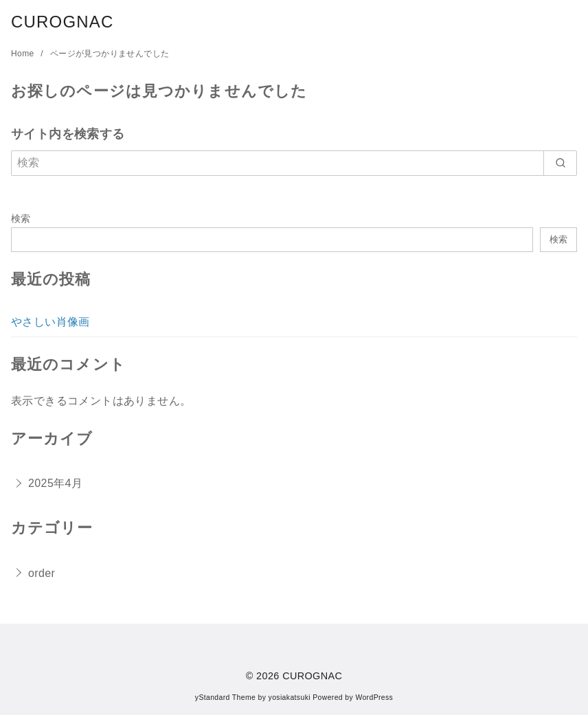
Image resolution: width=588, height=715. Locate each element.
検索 (21, 218)
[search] (560, 163)
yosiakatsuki (290, 697)
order (42, 573)
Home (24, 54)
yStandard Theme (225, 697)
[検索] (294, 163)
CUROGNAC (63, 22)
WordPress (374, 697)
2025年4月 (55, 483)
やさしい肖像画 (50, 322)
